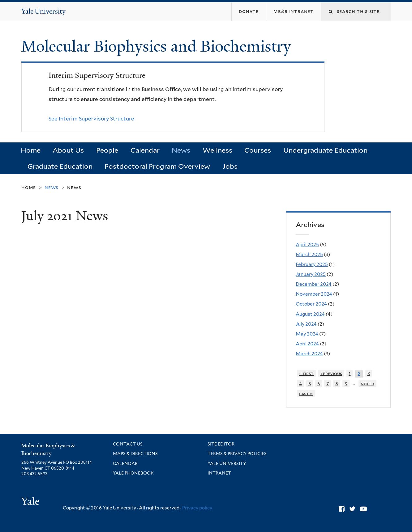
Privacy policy (197, 508)
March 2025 (309, 254)
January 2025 (311, 274)
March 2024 (309, 354)
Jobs (230, 166)
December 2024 (314, 284)
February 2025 (312, 264)
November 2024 (314, 294)
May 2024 (307, 334)
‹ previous (331, 373)
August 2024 (310, 314)
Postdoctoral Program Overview (157, 166)
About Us (68, 150)
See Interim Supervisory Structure (91, 119)
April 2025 (307, 245)
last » (306, 393)
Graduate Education (60, 166)
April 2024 (307, 344)
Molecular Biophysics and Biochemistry (158, 46)
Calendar (145, 150)
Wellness (217, 150)
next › (367, 384)
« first (307, 373)
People (107, 150)
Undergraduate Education (325, 150)
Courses (258, 150)
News (181, 150)
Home (31, 150)
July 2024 (306, 324)
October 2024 (311, 304)
